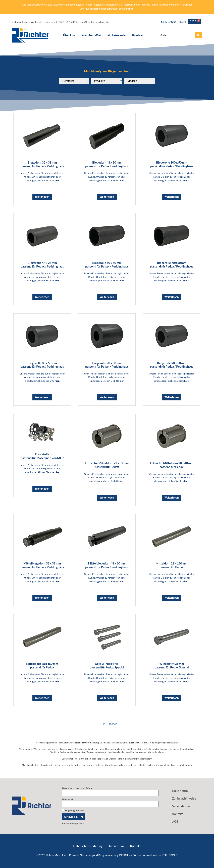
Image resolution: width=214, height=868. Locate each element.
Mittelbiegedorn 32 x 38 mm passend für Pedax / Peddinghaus (42, 565)
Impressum (116, 846)
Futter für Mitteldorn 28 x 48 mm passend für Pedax (172, 465)
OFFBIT (124, 855)
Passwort (68, 799)
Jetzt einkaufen (117, 35)
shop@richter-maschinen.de (95, 22)
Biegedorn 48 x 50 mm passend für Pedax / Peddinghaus (107, 164)
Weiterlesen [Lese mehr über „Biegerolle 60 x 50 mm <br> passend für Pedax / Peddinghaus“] (107, 297)
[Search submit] (198, 35)
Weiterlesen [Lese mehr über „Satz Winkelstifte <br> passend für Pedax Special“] (107, 698)
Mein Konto (169, 22)
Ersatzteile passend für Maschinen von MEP (42, 456)
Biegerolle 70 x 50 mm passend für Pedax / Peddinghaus (172, 265)
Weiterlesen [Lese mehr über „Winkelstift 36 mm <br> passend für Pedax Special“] (171, 698)
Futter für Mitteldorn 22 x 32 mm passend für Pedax (107, 465)
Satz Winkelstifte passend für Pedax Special (107, 665)
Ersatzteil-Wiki (91, 35)
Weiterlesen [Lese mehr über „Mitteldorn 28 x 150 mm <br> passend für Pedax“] (42, 698)
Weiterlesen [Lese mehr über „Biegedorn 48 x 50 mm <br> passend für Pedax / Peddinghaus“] (107, 197)
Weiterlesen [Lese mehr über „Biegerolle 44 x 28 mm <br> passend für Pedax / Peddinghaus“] (42, 297)
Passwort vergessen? (73, 823)
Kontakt (138, 35)
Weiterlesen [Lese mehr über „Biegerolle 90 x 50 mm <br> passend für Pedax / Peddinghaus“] (171, 397)
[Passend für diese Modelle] (140, 81)
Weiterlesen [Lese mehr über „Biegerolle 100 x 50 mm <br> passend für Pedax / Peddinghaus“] (171, 197)
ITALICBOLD (170, 855)
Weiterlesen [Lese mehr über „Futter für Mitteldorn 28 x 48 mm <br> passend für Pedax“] (171, 498)
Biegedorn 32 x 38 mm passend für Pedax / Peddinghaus (42, 164)
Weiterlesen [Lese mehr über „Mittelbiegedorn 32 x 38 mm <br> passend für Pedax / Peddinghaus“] (42, 598)
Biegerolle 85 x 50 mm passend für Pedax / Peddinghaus (42, 365)
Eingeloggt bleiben (73, 810)
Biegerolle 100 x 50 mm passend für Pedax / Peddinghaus (172, 164)
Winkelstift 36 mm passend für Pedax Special (172, 665)
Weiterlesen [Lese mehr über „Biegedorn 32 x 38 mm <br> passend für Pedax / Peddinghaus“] (42, 197)
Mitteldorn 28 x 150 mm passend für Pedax (42, 665)
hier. (57, 180)
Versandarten (181, 806)
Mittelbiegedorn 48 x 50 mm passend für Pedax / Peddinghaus (107, 565)
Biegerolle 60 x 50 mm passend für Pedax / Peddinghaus (107, 265)
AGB (175, 821)
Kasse (183, 22)
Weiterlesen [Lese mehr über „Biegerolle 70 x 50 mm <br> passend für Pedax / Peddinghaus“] (171, 297)
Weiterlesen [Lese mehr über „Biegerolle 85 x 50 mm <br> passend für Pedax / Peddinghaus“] (42, 397)
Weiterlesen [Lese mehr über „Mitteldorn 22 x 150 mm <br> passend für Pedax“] (171, 598)
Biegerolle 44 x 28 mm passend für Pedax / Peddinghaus (42, 265)
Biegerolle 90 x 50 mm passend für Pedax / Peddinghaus (172, 365)
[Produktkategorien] (107, 81)
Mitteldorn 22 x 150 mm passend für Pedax (172, 565)
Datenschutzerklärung (88, 846)
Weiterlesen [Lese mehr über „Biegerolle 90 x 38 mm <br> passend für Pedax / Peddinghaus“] (107, 397)
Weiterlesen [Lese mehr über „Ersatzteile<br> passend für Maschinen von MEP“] (42, 489)
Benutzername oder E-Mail (78, 788)
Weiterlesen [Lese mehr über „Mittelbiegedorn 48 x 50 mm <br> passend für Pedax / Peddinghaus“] (107, 598)
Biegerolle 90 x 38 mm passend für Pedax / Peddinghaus (107, 365)
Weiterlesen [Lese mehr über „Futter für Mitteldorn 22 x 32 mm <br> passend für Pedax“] (107, 498)
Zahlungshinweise (184, 798)
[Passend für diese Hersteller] (74, 81)
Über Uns (69, 35)
